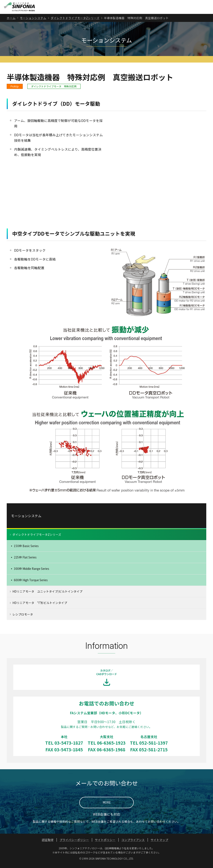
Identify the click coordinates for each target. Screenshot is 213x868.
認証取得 (48, 844)
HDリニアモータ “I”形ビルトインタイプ (40, 607)
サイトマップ (159, 844)
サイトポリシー (105, 844)
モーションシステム (33, 22)
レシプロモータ (23, 618)
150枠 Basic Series (26, 550)
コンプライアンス (133, 844)
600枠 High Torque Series (31, 584)
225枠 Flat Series (25, 561)
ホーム (11, 22)
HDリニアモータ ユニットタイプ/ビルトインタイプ (47, 595)
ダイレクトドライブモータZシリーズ (75, 22)
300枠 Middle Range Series (32, 573)
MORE (107, 806)
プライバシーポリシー (74, 844)
